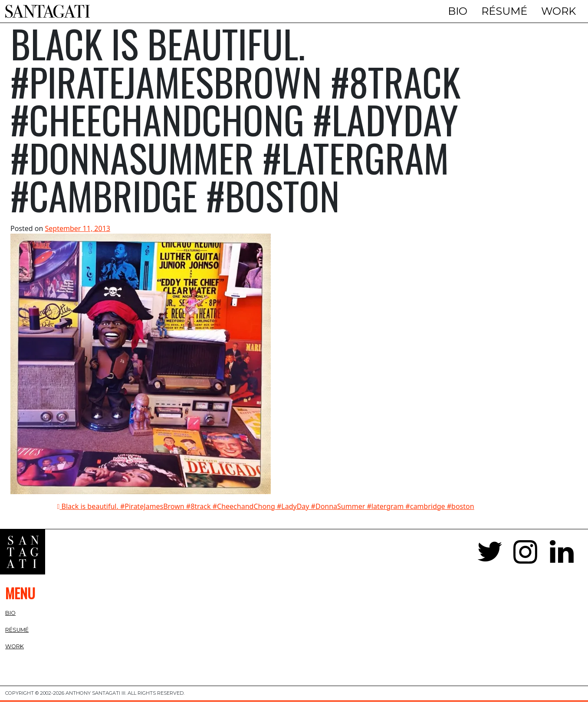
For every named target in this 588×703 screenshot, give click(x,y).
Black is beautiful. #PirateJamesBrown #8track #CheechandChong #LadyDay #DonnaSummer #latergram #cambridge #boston (266, 508)
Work (558, 11)
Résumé (504, 11)
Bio (458, 11)
